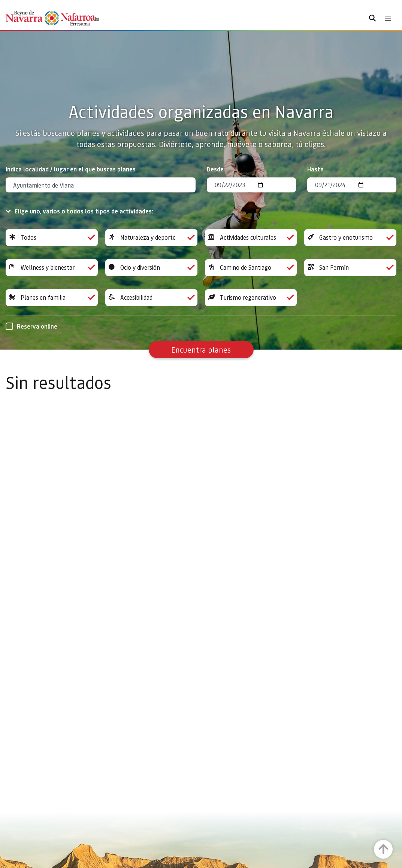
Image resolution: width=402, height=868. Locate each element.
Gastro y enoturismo (350, 238)
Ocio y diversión (151, 268)
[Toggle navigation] (388, 18)
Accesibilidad (151, 298)
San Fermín (350, 268)
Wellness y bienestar (52, 268)
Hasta (315, 169)
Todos (52, 238)
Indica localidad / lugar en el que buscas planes (71, 169)
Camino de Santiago (251, 268)
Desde (215, 169)
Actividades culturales (251, 238)
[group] (52, 238)
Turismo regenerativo (251, 298)
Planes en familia (52, 298)
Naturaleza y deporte (151, 238)
